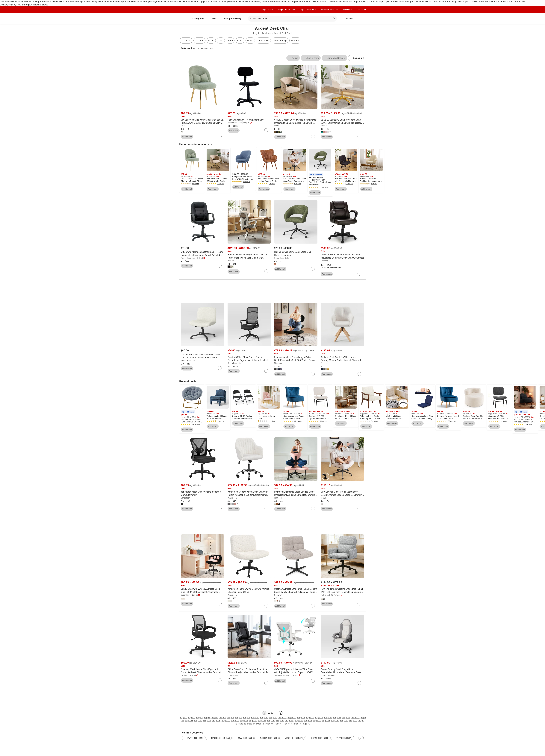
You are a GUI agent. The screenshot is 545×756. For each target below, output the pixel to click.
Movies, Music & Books (265, 1)
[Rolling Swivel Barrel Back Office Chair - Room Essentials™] (296, 253)
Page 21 (356, 717)
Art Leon (324, 363)
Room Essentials (235, 123)
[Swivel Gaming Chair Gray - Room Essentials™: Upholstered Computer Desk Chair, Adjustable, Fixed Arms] (342, 671)
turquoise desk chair (219, 738)
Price (230, 40)
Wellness (181, 1)
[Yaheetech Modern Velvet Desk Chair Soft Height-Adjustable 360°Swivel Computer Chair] (249, 493)
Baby (147, 1)
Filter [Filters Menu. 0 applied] (186, 40)
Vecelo (324, 126)
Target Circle (31, 5)
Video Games (247, 1)
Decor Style (263, 40)
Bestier (231, 261)
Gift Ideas (319, 1)
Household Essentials (134, 1)
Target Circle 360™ (308, 10)
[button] (316, 175)
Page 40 (344, 721)
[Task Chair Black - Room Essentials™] (249, 120)
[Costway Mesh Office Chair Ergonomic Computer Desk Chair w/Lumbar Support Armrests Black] (203, 671)
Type (221, 40)
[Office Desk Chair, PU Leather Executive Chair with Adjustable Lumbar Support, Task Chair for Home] (249, 671)
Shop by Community (368, 1)
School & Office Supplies (288, 1)
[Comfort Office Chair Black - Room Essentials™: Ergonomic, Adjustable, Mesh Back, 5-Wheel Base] (249, 359)
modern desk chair (267, 738)
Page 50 (306, 724)
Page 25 (207, 721)
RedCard (20, 5)
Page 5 (215, 717)
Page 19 (337, 717)
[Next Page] (361, 738)
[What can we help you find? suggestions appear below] (292, 19)
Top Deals (458, 1)
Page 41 (353, 721)
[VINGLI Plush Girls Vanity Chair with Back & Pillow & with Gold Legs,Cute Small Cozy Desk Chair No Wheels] (203, 121)
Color (240, 40)
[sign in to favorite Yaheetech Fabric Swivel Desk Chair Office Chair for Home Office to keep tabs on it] (266, 606)
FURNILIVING (327, 595)
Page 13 (283, 717)
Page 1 (183, 717)
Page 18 (328, 717)
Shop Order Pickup (500, 1)
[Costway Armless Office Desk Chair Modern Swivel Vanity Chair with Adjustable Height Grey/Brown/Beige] (296, 590)
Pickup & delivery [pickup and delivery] (233, 18)
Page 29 (244, 721)
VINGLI (184, 126)
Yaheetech (186, 498)
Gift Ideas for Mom (21, 1)
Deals (395, 1)
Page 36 (308, 721)
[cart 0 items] (362, 19)
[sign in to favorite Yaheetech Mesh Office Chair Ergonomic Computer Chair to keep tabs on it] (220, 508)
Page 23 (189, 721)
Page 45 (260, 724)
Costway (324, 261)
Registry (12, 5)
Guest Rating (280, 40)
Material (295, 40)
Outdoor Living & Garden (95, 1)
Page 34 (289, 721)
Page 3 (199, 717)
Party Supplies (307, 1)
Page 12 (273, 717)
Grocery (119, 1)
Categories (199, 18)
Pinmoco (278, 363)
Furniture (111, 1)
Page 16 (310, 717)
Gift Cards (329, 1)
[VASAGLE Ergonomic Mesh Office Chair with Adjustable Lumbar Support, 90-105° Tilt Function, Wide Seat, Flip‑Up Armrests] (296, 671)
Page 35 (299, 721)
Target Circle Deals (471, 1)
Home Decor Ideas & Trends (440, 1)
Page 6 (223, 717)
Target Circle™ (267, 10)
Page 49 (297, 724)
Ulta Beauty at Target (348, 1)
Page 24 (198, 721)
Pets (336, 1)
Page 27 (226, 721)
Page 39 (335, 721)
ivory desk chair (341, 738)
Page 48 (288, 724)
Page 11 (264, 717)
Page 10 (255, 717)
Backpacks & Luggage (196, 1)
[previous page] (264, 713)
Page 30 (253, 721)
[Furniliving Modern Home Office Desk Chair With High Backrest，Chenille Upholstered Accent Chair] (342, 590)
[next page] (281, 713)
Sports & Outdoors (216, 1)
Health (173, 1)
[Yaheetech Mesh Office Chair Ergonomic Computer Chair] (203, 493)
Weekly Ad (486, 1)
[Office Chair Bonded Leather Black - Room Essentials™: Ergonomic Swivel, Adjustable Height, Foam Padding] (203, 253)
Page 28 (235, 721)
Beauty (153, 1)
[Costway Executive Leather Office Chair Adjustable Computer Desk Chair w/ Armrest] (342, 256)
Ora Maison (233, 675)
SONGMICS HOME (282, 675)
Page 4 (207, 717)
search (334, 19)
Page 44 (251, 724)
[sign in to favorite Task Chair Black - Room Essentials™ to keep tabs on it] (266, 130)
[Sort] (199, 40)
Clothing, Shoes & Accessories (45, 1)
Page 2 (191, 717)
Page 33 (280, 721)
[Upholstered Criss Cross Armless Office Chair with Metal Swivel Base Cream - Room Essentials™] (203, 356)
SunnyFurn (186, 595)
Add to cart (187, 137)
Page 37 (317, 721)
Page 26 (216, 721)
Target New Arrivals (417, 1)
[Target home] (183, 19)
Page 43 (242, 724)
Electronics (235, 1)
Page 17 (319, 717)
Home (63, 1)
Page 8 (239, 717)
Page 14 (292, 717)
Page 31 (262, 721)
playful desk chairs (317, 738)
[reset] (329, 19)
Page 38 (326, 721)
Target (256, 33)
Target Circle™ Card (286, 10)
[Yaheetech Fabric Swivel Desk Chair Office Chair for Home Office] (249, 590)
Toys (227, 1)
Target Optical (385, 1)
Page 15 (301, 717)
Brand (250, 40)
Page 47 (279, 724)
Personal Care (163, 1)
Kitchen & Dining (74, 1)
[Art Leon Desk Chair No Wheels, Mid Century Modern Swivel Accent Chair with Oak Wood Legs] (342, 359)
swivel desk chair (193, 738)
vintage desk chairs (292, 738)
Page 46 (269, 724)
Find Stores (43, 5)
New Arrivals (6, 1)
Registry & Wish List (329, 10)
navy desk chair (243, 738)
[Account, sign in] (348, 19)
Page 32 (271, 721)
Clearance (402, 1)
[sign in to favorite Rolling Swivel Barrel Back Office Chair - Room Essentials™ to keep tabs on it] (313, 269)
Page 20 (346, 717)
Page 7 (231, 717)
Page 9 (247, 717)
